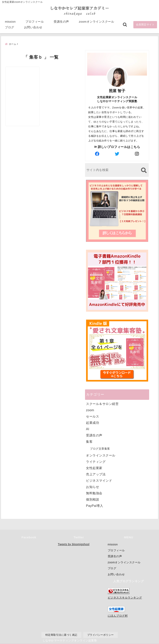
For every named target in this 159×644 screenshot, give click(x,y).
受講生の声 (61, 22)
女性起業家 (94, 468)
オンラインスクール (101, 455)
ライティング (96, 461)
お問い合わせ (33, 28)
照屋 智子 (117, 90)
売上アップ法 (96, 474)
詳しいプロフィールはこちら (117, 146)
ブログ (10, 28)
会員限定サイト (145, 25)
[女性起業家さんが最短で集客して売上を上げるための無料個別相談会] (23, 85)
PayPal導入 (95, 505)
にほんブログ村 (118, 616)
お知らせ (93, 486)
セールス (93, 416)
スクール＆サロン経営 (102, 403)
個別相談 (93, 499)
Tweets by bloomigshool (74, 544)
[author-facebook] (97, 154)
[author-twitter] (117, 154)
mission (10, 22)
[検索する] (144, 170)
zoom (90, 410)
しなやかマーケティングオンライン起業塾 (70, 640)
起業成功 (93, 422)
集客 (89, 441)
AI (88, 429)
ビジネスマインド (99, 480)
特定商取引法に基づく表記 (61, 635)
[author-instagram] (137, 154)
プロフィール (35, 22)
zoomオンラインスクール (96, 22)
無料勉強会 (94, 493)
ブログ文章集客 (100, 448)
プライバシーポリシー (101, 635)
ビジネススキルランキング (125, 598)
